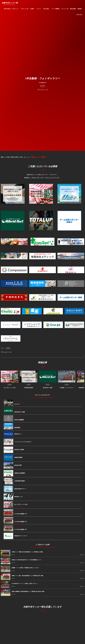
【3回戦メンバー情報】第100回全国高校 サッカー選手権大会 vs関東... (27, 552)
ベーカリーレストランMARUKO (23, 443)
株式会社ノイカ (18, 498)
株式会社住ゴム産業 (48, 389)
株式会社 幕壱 (18, 466)
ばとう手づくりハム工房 (9, 389)
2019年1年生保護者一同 (20, 515)
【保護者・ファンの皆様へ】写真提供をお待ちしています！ (25, 568)
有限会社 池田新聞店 (20, 474)
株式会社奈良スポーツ (20, 490)
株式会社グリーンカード (21, 537)
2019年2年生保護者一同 (20, 523)
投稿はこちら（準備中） (39, 157)
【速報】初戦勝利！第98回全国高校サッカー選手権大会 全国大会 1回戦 (28, 591)
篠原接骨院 (17, 429)
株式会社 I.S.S (18, 435)
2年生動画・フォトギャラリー (67, 389)
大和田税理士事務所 (29, 389)
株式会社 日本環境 (19, 451)
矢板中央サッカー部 (10, 3)
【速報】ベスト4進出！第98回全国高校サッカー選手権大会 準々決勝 (27, 576)
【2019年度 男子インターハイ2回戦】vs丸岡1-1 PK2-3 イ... (25, 584)
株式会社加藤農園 (19, 421)
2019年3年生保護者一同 (20, 530)
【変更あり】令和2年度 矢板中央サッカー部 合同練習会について (26, 560)
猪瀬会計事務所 (18, 458)
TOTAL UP (17, 405)
